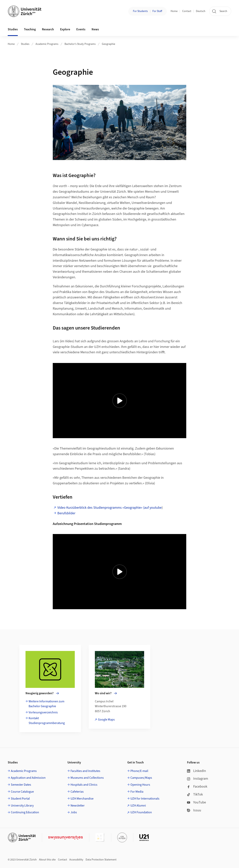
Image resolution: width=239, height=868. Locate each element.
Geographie (108, 44)
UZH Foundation (141, 812)
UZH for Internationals (145, 799)
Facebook (197, 787)
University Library (22, 806)
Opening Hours (140, 785)
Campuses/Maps (141, 778)
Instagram (198, 779)
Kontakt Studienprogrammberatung (47, 721)
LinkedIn (196, 771)
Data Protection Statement (101, 860)
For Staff (157, 11)
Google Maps (106, 720)
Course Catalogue (22, 792)
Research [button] (48, 29)
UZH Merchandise (82, 799)
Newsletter (78, 806)
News (95, 29)
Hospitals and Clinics (84, 785)
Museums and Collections (87, 778)
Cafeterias (77, 792)
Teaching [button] (30, 29)
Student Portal (20, 799)
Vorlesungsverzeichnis (43, 712)
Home (174, 11)
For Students (140, 11)
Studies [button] (13, 29)
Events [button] (81, 29)
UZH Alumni (138, 806)
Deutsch (201, 11)
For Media (137, 792)
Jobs (74, 812)
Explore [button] (65, 29)
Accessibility (76, 860)
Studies (25, 44)
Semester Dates (21, 785)
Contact (187, 11)
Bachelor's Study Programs (80, 44)
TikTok (195, 794)
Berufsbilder (66, 513)
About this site (47, 860)
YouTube (196, 802)
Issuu (194, 810)
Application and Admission (28, 778)
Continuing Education (25, 812)
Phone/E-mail (139, 771)
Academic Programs (47, 44)
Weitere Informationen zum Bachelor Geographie (46, 704)
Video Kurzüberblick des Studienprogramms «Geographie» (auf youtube (110, 508)
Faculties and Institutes (85, 771)
